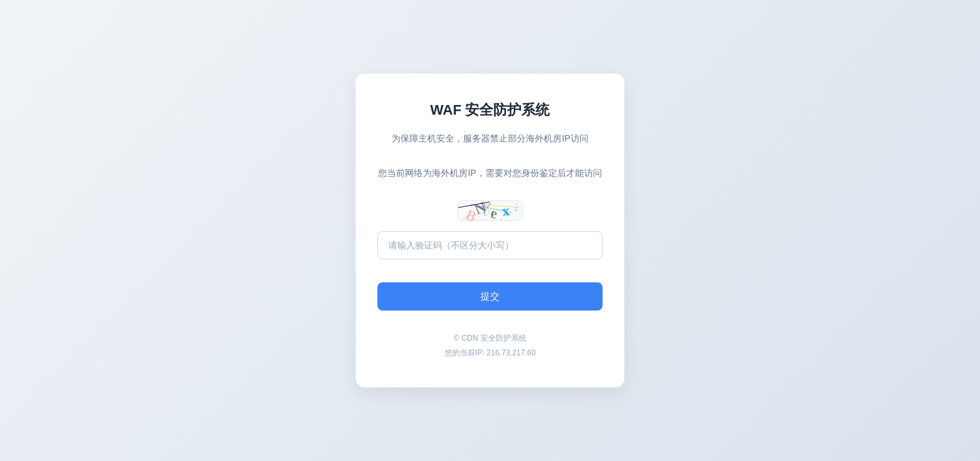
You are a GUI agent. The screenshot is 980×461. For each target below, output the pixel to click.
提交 (490, 296)
